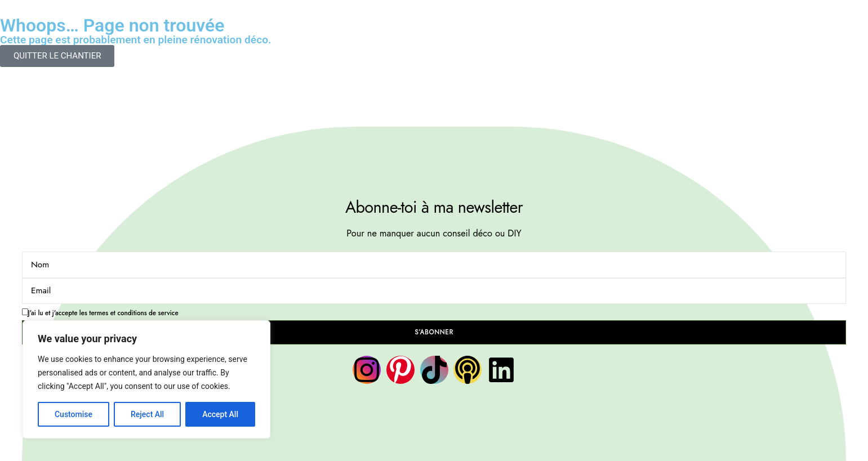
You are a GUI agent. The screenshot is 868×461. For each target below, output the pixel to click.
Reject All (147, 414)
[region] (146, 379)
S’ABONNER (434, 332)
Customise (74, 414)
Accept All (220, 414)
